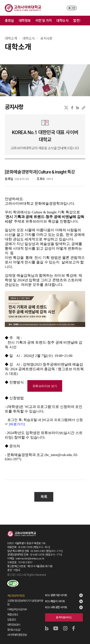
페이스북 (72, 108)
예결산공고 (13, 610)
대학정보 (25, 21)
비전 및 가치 (44, 21)
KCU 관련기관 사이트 (56, 590)
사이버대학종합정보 (17, 630)
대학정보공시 (14, 620)
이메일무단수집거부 (17, 605)
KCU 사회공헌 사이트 (56, 603)
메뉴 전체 (85, 21)
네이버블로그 (78, 108)
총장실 (9, 21)
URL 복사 (84, 108)
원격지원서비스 (64, 613)
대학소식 (62, 21)
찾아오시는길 (14, 625)
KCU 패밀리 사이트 (55, 597)
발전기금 (79, 21)
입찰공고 (12, 615)
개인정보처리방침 (16, 591)
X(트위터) (66, 108)
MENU (83, 8)
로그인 (72, 8)
